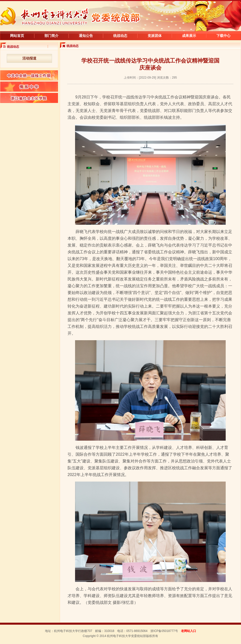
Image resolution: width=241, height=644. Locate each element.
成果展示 (189, 36)
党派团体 (155, 36)
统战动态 (120, 36)
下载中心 (223, 36)
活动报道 (29, 58)
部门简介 (51, 36)
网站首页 (17, 36)
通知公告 (86, 36)
